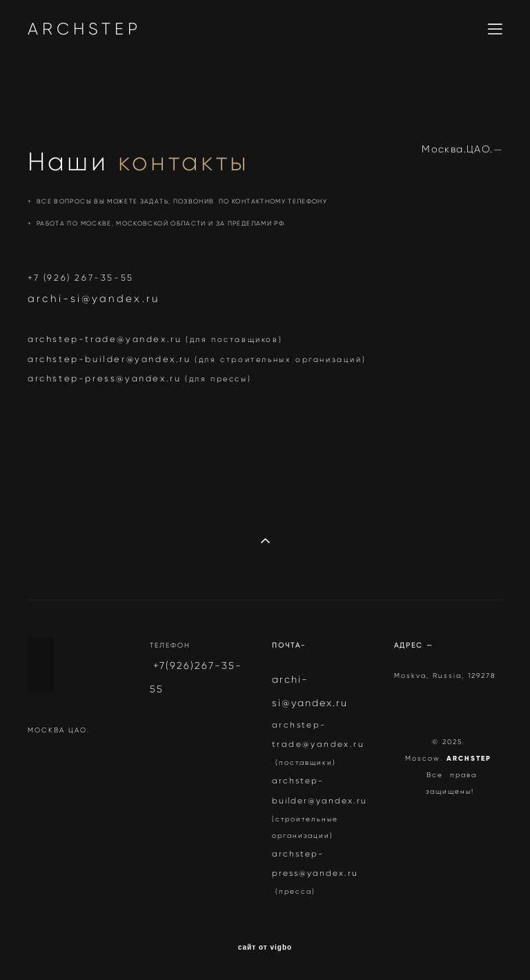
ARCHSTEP (85, 29)
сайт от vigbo (265, 948)
